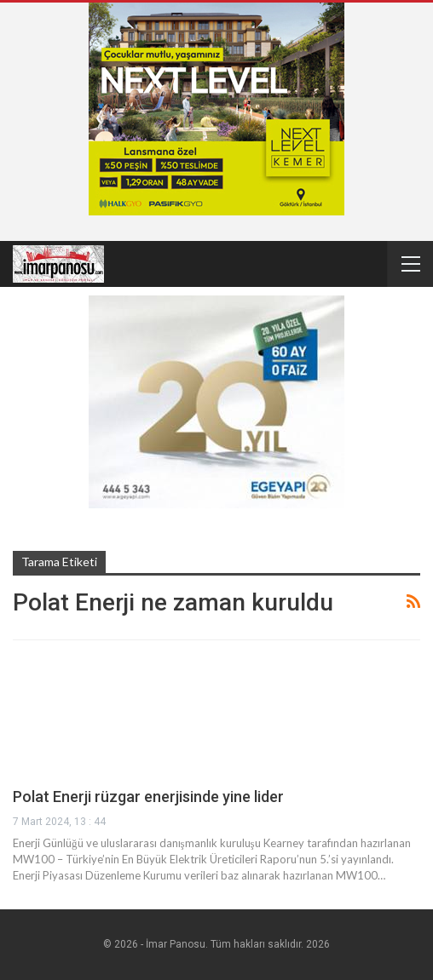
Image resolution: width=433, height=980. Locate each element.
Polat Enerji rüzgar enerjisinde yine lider (148, 797)
